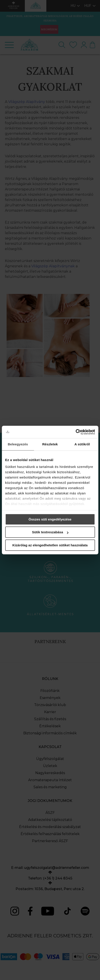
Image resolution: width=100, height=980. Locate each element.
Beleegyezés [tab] (18, 444)
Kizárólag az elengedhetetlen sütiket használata (50, 545)
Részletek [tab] (50, 444)
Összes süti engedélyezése (50, 519)
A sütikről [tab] (82, 444)
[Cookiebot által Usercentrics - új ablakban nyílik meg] (75, 432)
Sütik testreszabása (50, 532)
